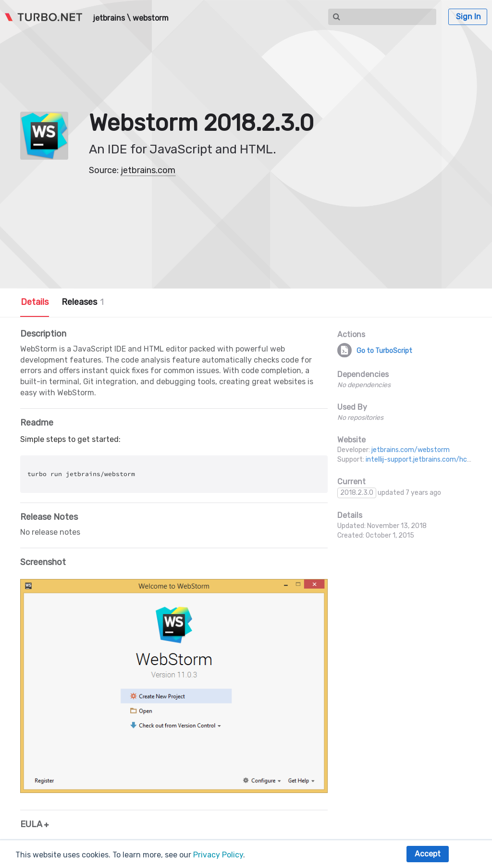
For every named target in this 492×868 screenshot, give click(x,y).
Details (35, 302)
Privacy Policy (218, 855)
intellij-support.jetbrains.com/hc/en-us (427, 459)
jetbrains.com (148, 170)
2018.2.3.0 (357, 493)
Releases (83, 302)
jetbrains (109, 18)
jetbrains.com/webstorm (411, 450)
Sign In (468, 17)
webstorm (151, 18)
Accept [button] (428, 854)
